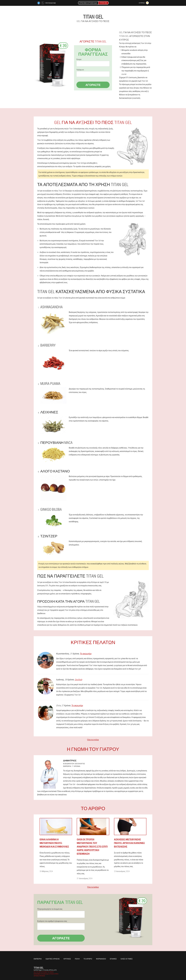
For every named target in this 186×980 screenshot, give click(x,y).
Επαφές (113, 959)
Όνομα (79, 59)
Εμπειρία (38, 959)
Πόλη (77, 959)
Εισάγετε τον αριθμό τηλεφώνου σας (52, 921)
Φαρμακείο (101, 959)
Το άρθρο (88, 959)
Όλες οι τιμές (127, 959)
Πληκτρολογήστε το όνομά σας (50, 909)
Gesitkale (78, 680)
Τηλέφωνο (80, 70)
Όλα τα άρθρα (93, 887)
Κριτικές (67, 959)
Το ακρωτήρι (86, 654)
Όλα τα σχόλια (93, 740)
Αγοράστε (93, 85)
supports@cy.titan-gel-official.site (45, 970)
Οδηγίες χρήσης (53, 959)
